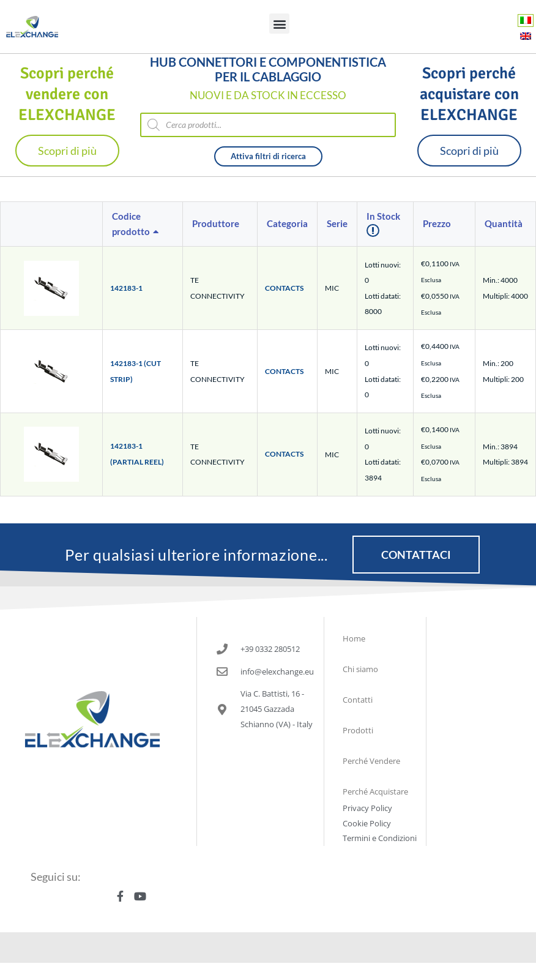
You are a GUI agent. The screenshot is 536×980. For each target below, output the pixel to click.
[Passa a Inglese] (526, 36)
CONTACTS (284, 288)
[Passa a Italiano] (526, 20)
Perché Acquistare (375, 791)
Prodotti (358, 730)
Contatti (358, 700)
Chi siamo (360, 669)
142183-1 (126, 288)
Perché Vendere (371, 761)
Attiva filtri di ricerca (268, 156)
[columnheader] (143, 224)
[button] (279, 24)
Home (354, 638)
